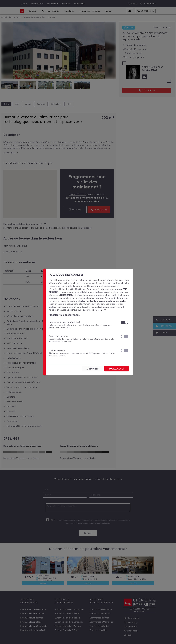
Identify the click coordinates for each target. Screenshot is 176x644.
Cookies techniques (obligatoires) (83, 325)
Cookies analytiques (83, 339)
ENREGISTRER (93, 369)
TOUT (116, 369)
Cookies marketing (83, 353)
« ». (102, 301)
